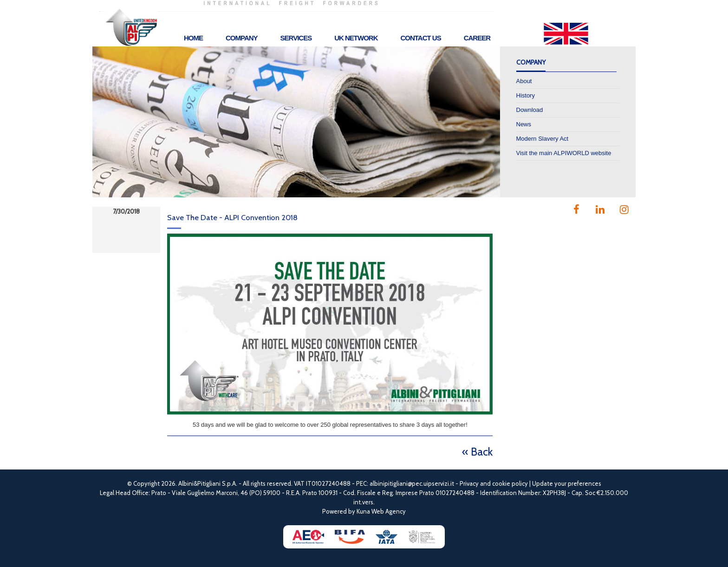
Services (296, 38)
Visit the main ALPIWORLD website (564, 153)
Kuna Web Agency (381, 511)
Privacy (469, 483)
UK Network (356, 38)
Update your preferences (567, 483)
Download (530, 110)
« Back (477, 452)
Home (193, 38)
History (526, 95)
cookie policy (510, 483)
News (524, 124)
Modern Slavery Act (543, 139)
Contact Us (420, 38)
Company (242, 38)
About (524, 81)
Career (477, 38)
